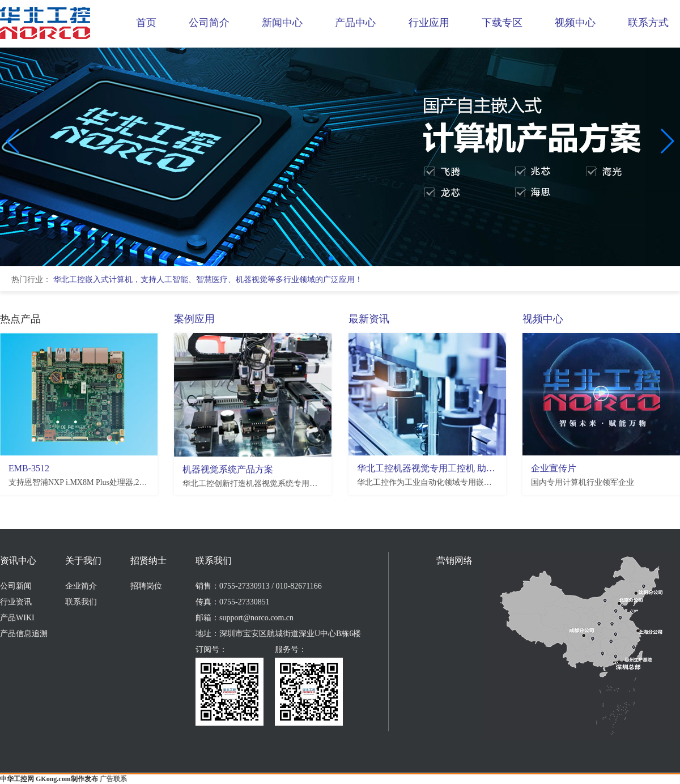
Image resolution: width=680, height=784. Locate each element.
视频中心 (575, 23)
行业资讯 (16, 602)
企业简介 (81, 586)
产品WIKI (17, 618)
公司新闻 (16, 586)
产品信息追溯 (24, 634)
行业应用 (429, 23)
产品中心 (355, 23)
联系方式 (648, 23)
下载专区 (502, 23)
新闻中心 (282, 23)
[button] (331, 258)
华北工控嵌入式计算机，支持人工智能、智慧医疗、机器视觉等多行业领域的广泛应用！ (208, 280)
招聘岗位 (146, 586)
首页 (146, 23)
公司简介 (209, 23)
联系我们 (81, 602)
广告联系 (113, 779)
